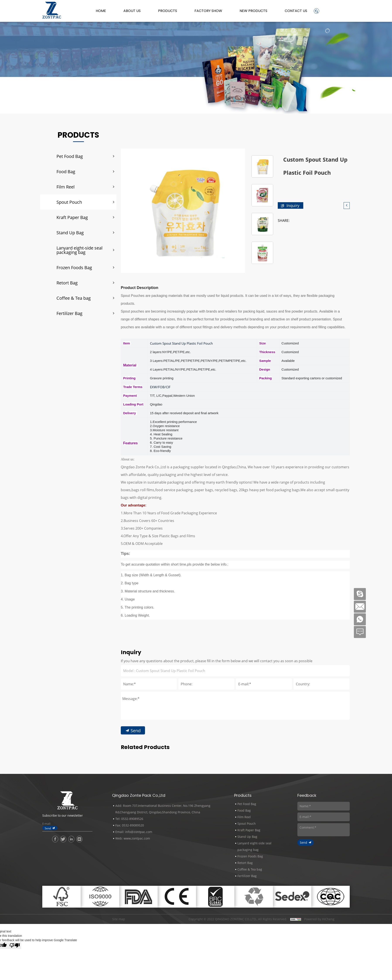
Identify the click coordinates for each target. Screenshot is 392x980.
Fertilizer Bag (69, 313)
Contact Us (296, 11)
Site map (119, 919)
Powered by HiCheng (319, 919)
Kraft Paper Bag (72, 217)
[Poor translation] (15, 946)
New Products (253, 11)
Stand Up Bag (70, 233)
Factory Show (208, 11)
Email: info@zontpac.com (134, 832)
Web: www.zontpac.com (133, 838)
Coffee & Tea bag (74, 298)
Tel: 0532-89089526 (129, 819)
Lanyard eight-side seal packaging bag (79, 250)
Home (101, 11)
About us (132, 11)
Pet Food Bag (70, 156)
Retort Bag (67, 283)
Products (168, 11)
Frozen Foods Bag (74, 267)
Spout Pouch (69, 202)
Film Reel (66, 187)
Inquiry (293, 205)
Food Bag (66, 171)
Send (48, 828)
